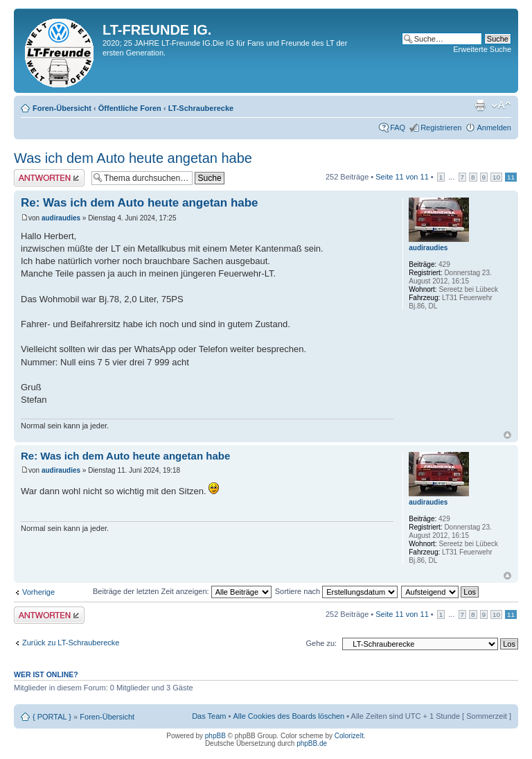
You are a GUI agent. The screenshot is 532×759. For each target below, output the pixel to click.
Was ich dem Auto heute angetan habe (133, 158)
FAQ (398, 128)
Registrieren (441, 128)
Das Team (209, 716)
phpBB (215, 736)
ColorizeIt (349, 736)
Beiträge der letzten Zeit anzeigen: (182, 591)
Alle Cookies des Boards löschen (289, 716)
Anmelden (494, 128)
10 (496, 177)
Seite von (402, 177)
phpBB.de (312, 743)
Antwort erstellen (49, 178)
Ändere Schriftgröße (501, 105)
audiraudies (61, 218)
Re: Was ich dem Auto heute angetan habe (140, 203)
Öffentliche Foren (130, 108)
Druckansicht (480, 105)
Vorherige (38, 592)
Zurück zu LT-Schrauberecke (71, 643)
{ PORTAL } (52, 717)
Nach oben (507, 435)
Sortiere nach (336, 591)
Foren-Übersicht (62, 108)
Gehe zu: (321, 643)
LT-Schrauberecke (201, 108)
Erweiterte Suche (482, 49)
